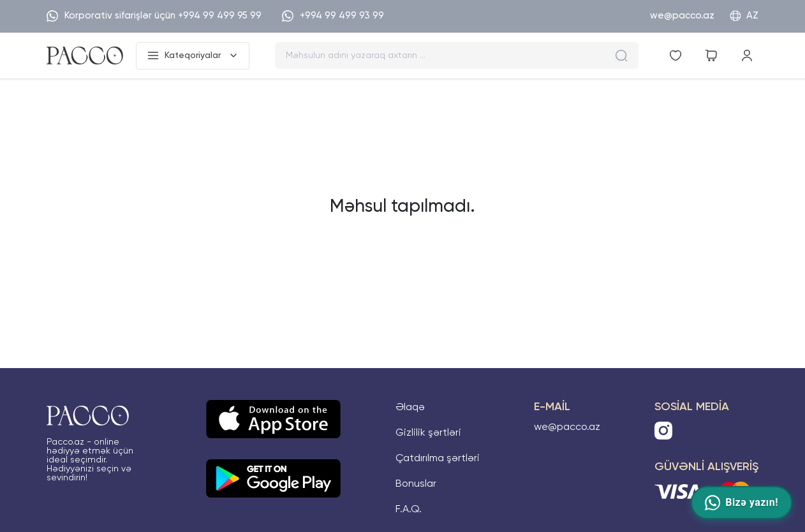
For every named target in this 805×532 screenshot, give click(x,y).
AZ (744, 16)
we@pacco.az (682, 16)
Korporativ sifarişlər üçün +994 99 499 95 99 (154, 16)
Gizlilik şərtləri (428, 433)
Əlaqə (410, 408)
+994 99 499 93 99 (333, 16)
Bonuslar (416, 484)
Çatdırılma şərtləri (438, 459)
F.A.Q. (409, 510)
